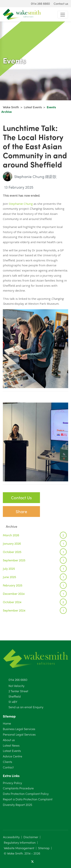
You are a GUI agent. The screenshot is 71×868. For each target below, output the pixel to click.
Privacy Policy (12, 783)
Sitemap (44, 848)
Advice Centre (12, 756)
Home (7, 723)
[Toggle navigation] (63, 15)
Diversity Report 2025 (18, 805)
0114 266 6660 (18, 680)
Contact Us (21, 498)
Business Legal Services (19, 729)
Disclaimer (31, 837)
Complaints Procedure (18, 788)
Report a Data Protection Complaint (28, 799)
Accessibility (11, 837)
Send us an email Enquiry (26, 707)
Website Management (19, 848)
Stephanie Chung (21, 204)
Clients (7, 762)
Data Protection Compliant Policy (26, 794)
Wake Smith (11, 107)
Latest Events (33, 107)
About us (9, 740)
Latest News (11, 745)
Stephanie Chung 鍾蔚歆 (30, 176)
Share (21, 511)
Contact (8, 767)
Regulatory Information (20, 842)
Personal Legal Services (19, 734)
